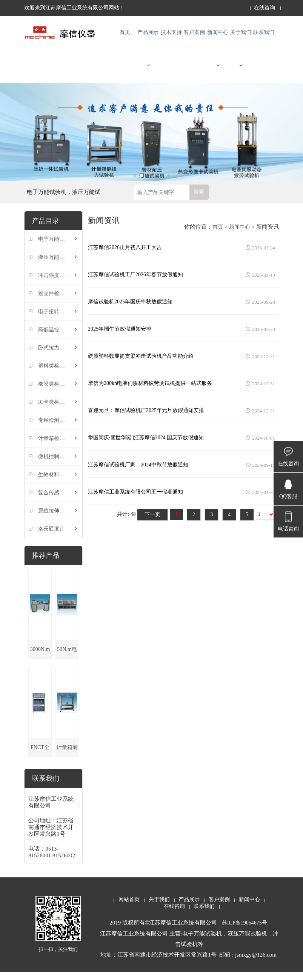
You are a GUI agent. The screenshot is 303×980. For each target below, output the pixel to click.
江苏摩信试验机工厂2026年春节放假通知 (135, 282)
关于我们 (241, 53)
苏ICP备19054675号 (245, 931)
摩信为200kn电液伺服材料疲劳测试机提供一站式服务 (150, 391)
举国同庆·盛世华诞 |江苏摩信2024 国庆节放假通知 (146, 445)
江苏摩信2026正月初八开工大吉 (125, 255)
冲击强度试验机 (57, 284)
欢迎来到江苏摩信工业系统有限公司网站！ (74, 8)
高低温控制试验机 (59, 338)
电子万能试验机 (57, 247)
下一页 (152, 522)
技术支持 (171, 35)
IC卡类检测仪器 (57, 410)
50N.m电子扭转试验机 (67, 661)
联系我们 (264, 35)
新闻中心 (218, 53)
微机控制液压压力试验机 (67, 465)
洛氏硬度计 (51, 537)
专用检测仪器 (54, 428)
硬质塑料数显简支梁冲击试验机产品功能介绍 (141, 364)
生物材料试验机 (57, 483)
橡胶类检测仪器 (57, 392)
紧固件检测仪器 (57, 302)
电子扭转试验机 (57, 320)
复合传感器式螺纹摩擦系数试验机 (78, 501)
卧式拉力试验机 (57, 356)
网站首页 (129, 908)
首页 (125, 35)
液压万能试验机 (57, 265)
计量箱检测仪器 (57, 447)
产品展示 (148, 53)
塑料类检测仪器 (57, 374)
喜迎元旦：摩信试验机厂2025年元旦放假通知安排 (146, 418)
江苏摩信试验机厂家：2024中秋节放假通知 (138, 473)
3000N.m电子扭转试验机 (40, 661)
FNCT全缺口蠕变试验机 (40, 759)
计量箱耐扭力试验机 (67, 759)
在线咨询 (265, 8)
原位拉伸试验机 (57, 519)
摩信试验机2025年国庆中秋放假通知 (130, 310)
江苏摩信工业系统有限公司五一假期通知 (135, 500)
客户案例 (194, 35)
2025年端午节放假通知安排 (120, 337)
